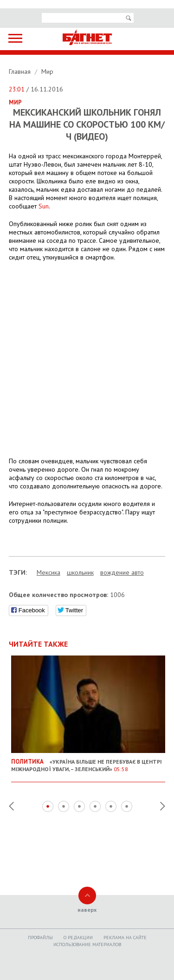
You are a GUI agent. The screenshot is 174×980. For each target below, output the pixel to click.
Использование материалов (87, 944)
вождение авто (122, 572)
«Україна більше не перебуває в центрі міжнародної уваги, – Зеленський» (88, 762)
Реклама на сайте (125, 938)
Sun (44, 206)
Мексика (48, 572)
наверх (87, 910)
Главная (21, 71)
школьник (80, 572)
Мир (47, 71)
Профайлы (40, 938)
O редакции (78, 938)
